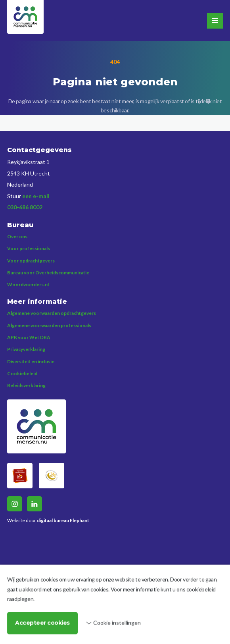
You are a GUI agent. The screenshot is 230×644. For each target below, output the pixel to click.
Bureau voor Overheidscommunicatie (48, 273)
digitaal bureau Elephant (63, 520)
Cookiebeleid (22, 373)
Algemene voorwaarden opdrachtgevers (52, 313)
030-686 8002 (25, 207)
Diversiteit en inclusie (31, 362)
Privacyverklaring (26, 349)
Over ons (17, 236)
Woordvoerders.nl (28, 284)
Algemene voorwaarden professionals (49, 325)
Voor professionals (29, 248)
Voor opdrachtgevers (31, 261)
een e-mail (36, 196)
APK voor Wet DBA (29, 337)
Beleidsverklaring (26, 385)
